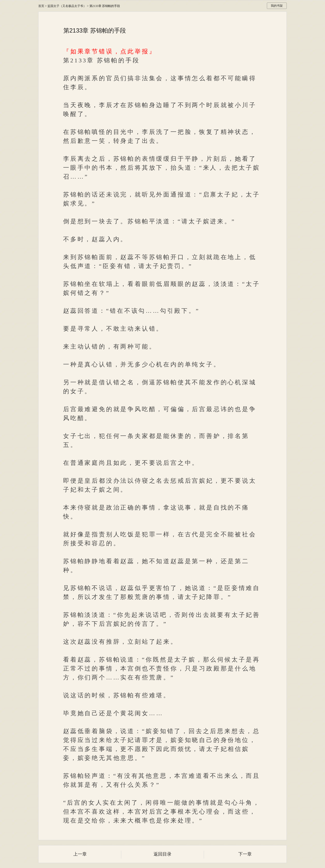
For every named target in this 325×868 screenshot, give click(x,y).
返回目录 (162, 854)
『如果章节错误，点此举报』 (110, 51)
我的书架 (277, 6)
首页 (41, 6)
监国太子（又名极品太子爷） (67, 6)
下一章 (245, 854)
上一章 (80, 854)
